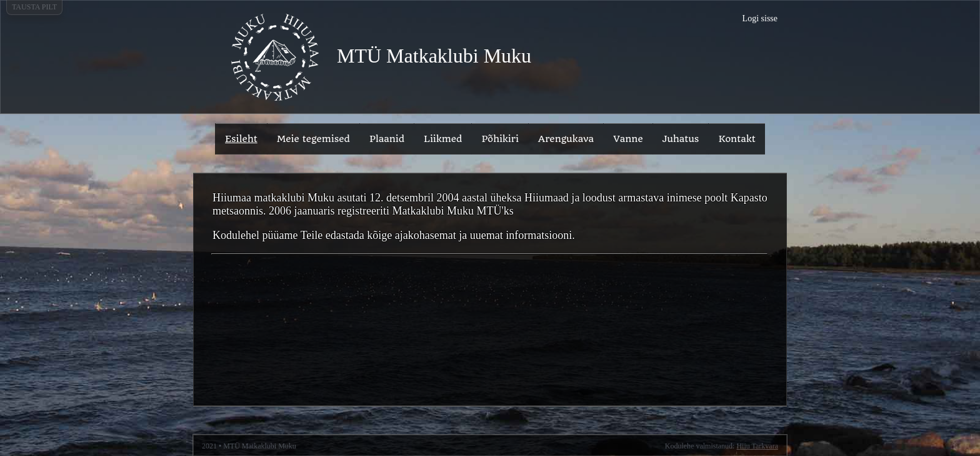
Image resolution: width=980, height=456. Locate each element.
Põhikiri (500, 139)
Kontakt (737, 139)
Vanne (628, 139)
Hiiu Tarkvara (757, 446)
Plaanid (387, 139)
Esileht (241, 139)
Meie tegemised (313, 139)
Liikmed (443, 139)
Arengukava (566, 139)
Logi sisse (760, 18)
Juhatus (681, 139)
